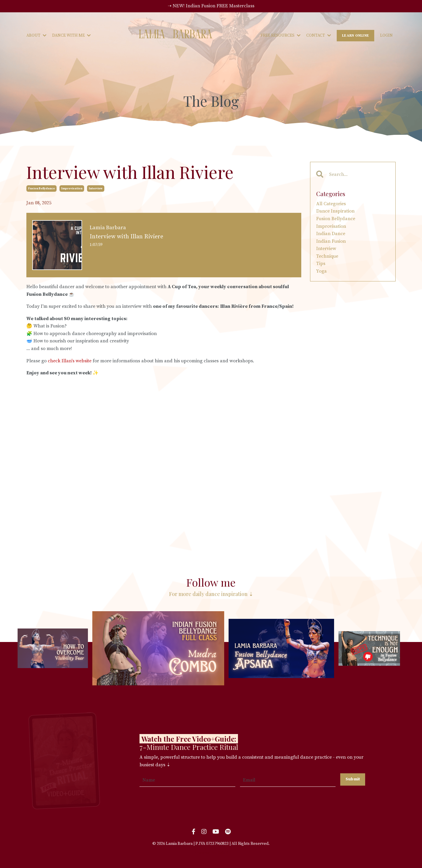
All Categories (331, 204)
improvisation (72, 188)
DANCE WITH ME (71, 35)
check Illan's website (70, 361)
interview (96, 188)
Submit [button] (353, 779)
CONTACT (319, 35)
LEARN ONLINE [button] (355, 35)
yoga (321, 271)
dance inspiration (335, 211)
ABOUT (36, 35)
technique (327, 256)
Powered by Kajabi (211, 853)
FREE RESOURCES (280, 35)
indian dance (331, 234)
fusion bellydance (41, 188)
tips (321, 264)
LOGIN (386, 35)
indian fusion (331, 241)
